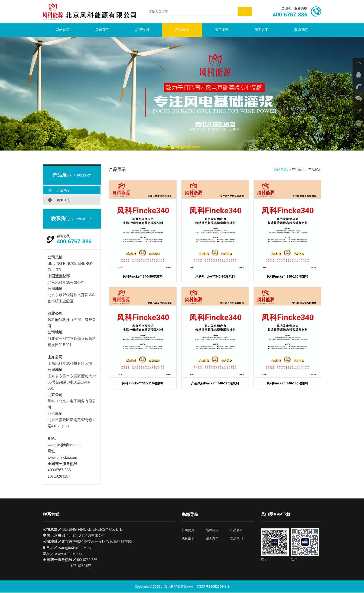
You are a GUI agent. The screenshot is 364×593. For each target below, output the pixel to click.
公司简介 (102, 30)
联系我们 (301, 30)
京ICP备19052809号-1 (213, 587)
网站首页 (63, 30)
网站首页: (281, 170)
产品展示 (182, 30)
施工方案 (261, 30)
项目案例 (222, 30)
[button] (168, 147)
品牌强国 (142, 30)
